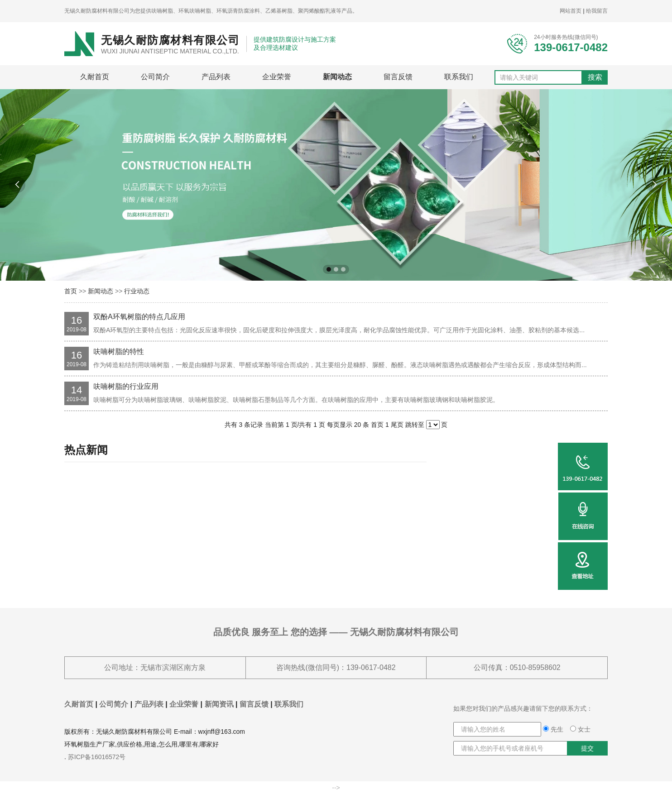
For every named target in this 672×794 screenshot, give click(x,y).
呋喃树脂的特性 (119, 352)
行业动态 (137, 291)
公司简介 (155, 77)
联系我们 (459, 77)
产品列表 (216, 77)
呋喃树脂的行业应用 (126, 386)
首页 (71, 291)
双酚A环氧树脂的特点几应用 (139, 317)
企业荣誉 (277, 77)
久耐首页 (95, 77)
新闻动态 (337, 77)
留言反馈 (398, 77)
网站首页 (571, 11)
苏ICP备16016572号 (97, 757)
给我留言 (597, 11)
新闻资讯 (219, 704)
